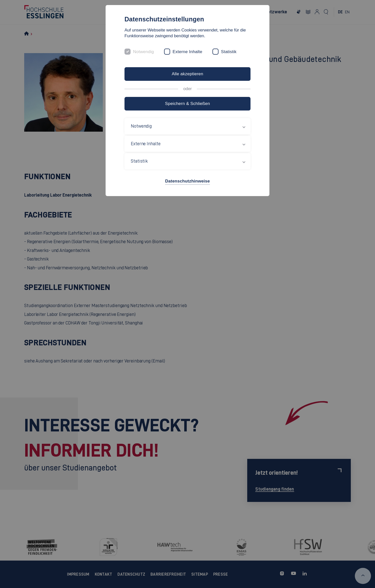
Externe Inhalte (187, 52)
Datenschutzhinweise (187, 181)
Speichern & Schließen (187, 104)
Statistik (229, 52)
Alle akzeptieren (187, 74)
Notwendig (144, 52)
